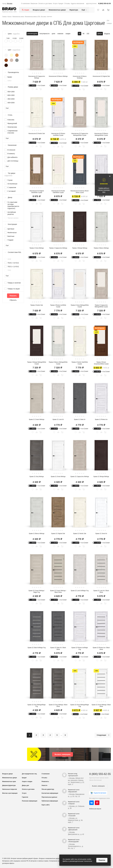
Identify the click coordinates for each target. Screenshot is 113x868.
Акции (27, 10)
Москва (10, 3)
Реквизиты (45, 782)
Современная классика (12, 132)
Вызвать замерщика (62, 754)
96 (84, 34)
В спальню (11, 150)
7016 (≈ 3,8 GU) (13, 263)
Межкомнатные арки (9, 782)
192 (88, 34)
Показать (13, 296)
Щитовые (11, 229)
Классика (11, 120)
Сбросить (13, 300)
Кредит (61, 3)
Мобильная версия (95, 809)
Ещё (7, 108)
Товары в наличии (14, 283)
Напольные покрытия (10, 789)
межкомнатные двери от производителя (59, 858)
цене (53, 34)
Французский (12, 123)
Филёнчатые (12, 233)
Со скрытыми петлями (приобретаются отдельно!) (13, 205)
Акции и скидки (27, 782)
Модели (107, 34)
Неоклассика (12, 127)
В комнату (11, 154)
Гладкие (10, 240)
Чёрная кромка (13, 218)
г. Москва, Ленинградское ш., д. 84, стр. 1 (76, 846)
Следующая (104, 735)
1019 (9, 259)
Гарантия (25, 797)
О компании (25, 3)
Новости (44, 785)
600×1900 (11, 95)
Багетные (11, 236)
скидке (68, 34)
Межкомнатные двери (57, 10)
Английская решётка (12, 213)
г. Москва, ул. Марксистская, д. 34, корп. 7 (76, 820)
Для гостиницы (13, 161)
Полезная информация (30, 801)
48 (80, 34)
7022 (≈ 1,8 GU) (13, 267)
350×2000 (11, 99)
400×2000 (11, 103)
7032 (9, 270)
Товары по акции (14, 289)
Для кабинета (12, 157)
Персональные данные (49, 797)
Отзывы (67, 3)
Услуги (55, 3)
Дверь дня (25, 785)
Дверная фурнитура (9, 785)
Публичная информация (50, 801)
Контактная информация (50, 793)
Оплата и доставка (45, 3)
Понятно (102, 860)
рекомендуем (32, 34)
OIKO (9, 81)
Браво (10, 77)
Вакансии (34, 3)
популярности (44, 34)
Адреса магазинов (77, 3)
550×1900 (11, 92)
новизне (60, 34)
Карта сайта (46, 805)
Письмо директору (48, 789)
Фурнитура (74, 10)
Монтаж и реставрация (10, 793)
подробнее (16, 50)
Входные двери (39, 10)
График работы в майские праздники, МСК (104, 190)
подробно (16, 34)
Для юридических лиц (29, 774)
